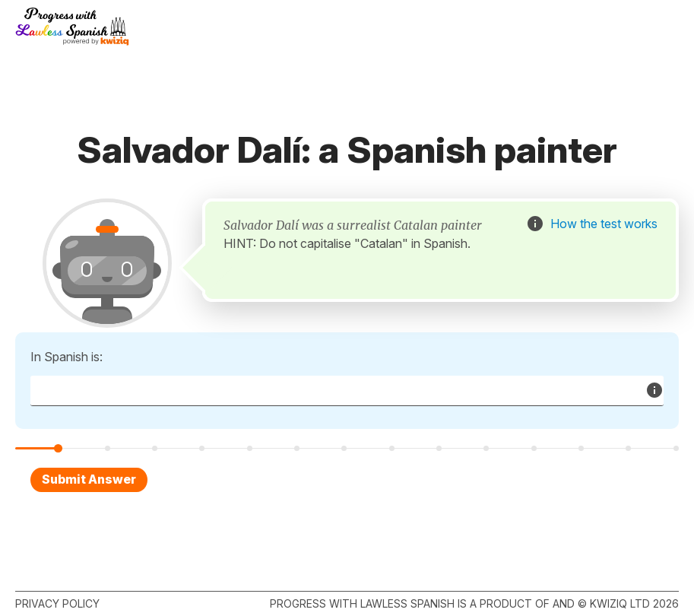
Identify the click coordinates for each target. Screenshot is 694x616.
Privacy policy (57, 603)
